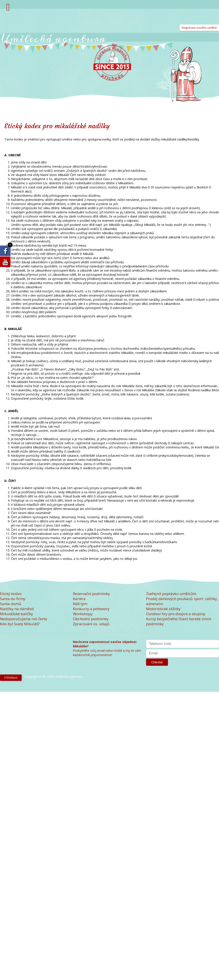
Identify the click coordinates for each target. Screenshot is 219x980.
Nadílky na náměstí (17, 609)
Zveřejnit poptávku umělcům (171, 594)
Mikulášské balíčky (17, 614)
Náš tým (80, 604)
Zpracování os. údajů (91, 624)
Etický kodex (11, 594)
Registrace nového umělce (199, 28)
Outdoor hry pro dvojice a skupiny (176, 614)
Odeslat (157, 662)
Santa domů (11, 604)
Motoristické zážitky (163, 609)
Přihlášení (11, 678)
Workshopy (83, 614)
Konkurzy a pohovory (91, 609)
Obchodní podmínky (91, 619)
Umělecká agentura (53, 38)
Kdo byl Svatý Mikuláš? (20, 624)
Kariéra (79, 599)
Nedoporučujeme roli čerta (24, 619)
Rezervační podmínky (91, 594)
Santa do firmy (13, 599)
